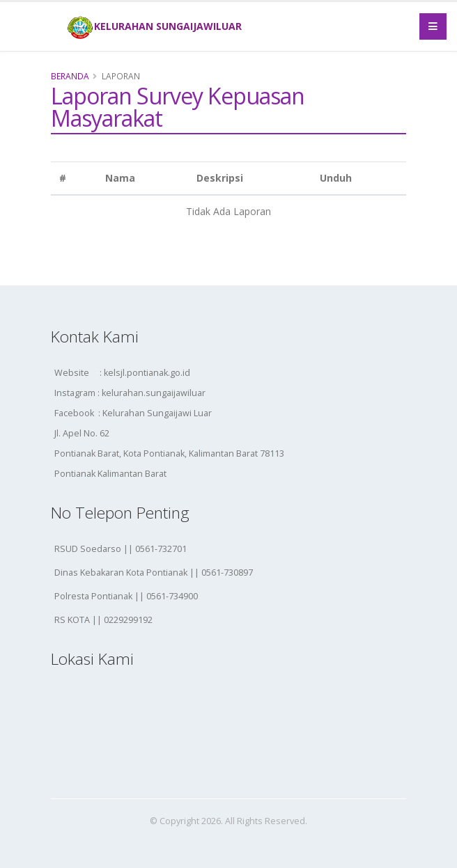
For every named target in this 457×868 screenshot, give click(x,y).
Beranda (70, 76)
